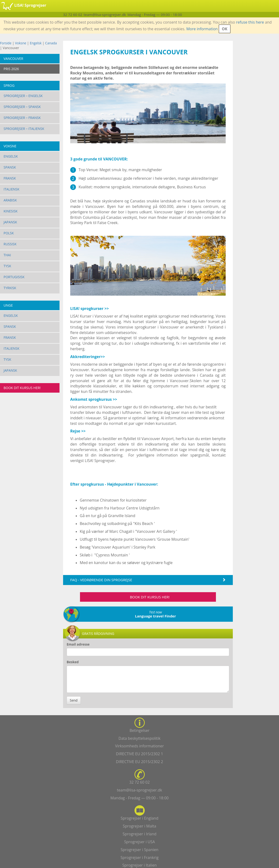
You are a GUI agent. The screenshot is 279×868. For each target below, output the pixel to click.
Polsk (9, 233)
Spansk (10, 167)
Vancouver (13, 59)
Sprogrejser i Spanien (140, 850)
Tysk (7, 266)
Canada (51, 43)
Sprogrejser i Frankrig (139, 858)
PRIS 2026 (11, 69)
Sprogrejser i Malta (139, 826)
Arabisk (10, 200)
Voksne (21, 43)
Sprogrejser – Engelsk (23, 96)
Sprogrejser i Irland (139, 834)
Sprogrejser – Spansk (22, 107)
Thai (7, 255)
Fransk (10, 178)
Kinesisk (11, 211)
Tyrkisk (10, 288)
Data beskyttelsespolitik (139, 738)
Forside (6, 43)
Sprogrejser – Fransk (22, 118)
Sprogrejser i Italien (139, 865)
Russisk (10, 244)
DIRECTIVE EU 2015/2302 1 (139, 754)
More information (202, 29)
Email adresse (78, 644)
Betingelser (139, 730)
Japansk (10, 222)
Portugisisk (14, 277)
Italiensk (11, 189)
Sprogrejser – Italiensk (24, 129)
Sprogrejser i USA (139, 842)
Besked (73, 662)
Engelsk (36, 43)
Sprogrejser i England (139, 818)
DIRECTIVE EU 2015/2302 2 (139, 762)
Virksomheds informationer (140, 746)
